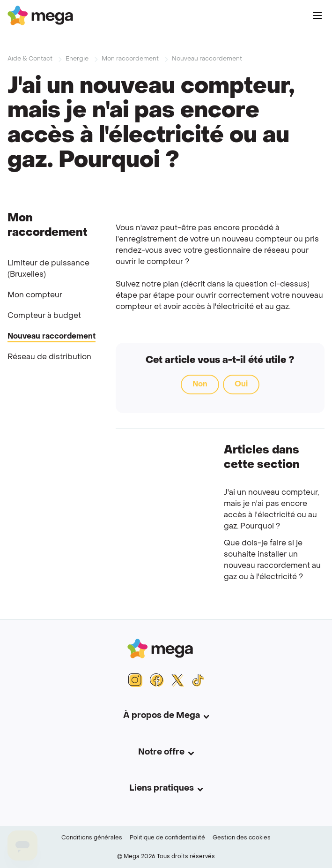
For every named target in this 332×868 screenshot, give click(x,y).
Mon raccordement (130, 59)
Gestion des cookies (242, 838)
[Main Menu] (317, 15)
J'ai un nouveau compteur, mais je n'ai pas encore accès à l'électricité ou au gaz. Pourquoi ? (271, 510)
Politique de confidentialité (167, 838)
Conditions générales (92, 838)
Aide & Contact (30, 59)
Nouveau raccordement (207, 59)
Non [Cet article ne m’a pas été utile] (200, 385)
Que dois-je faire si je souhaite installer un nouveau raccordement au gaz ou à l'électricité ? (272, 560)
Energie (77, 59)
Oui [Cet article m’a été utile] (241, 385)
